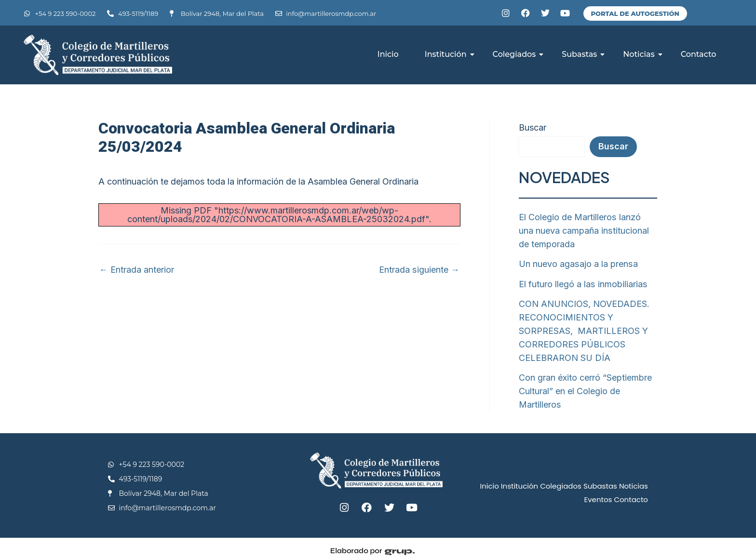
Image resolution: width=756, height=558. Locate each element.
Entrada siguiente (419, 270)
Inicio (388, 54)
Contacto (699, 54)
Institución (449, 54)
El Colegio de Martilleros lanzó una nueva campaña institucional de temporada (588, 230)
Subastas (583, 54)
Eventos (598, 493)
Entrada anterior (137, 270)
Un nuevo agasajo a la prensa (578, 262)
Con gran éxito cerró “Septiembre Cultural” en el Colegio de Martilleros (585, 386)
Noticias (642, 54)
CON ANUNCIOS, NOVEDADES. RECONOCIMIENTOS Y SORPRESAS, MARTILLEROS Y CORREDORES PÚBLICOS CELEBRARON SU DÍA (584, 327)
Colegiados (518, 54)
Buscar (533, 127)
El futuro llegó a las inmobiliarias (583, 282)
